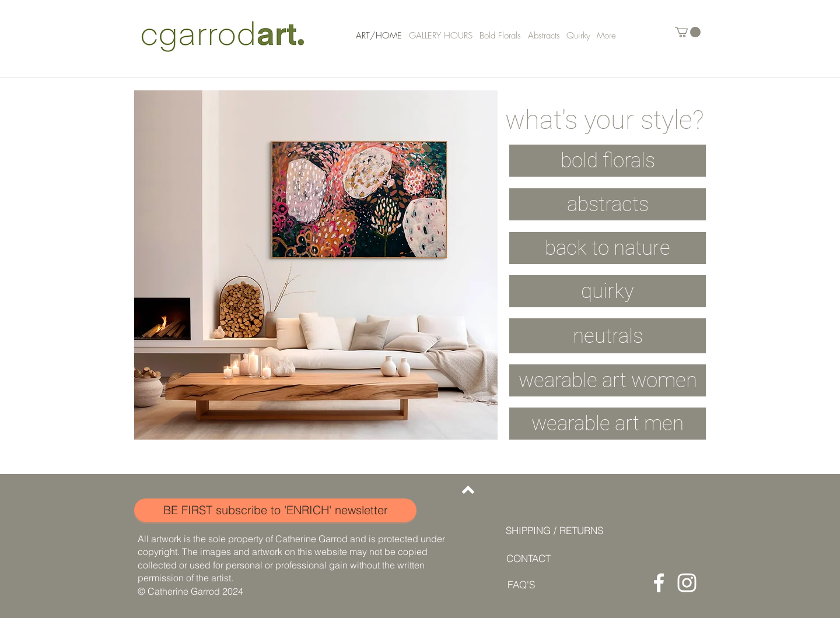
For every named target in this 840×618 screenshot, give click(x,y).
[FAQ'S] (521, 584)
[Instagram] (687, 583)
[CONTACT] (528, 558)
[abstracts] (608, 204)
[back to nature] (608, 248)
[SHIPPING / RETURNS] (554, 530)
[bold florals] (608, 161)
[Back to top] (468, 490)
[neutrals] (608, 336)
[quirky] (608, 291)
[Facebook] (659, 583)
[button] (688, 32)
